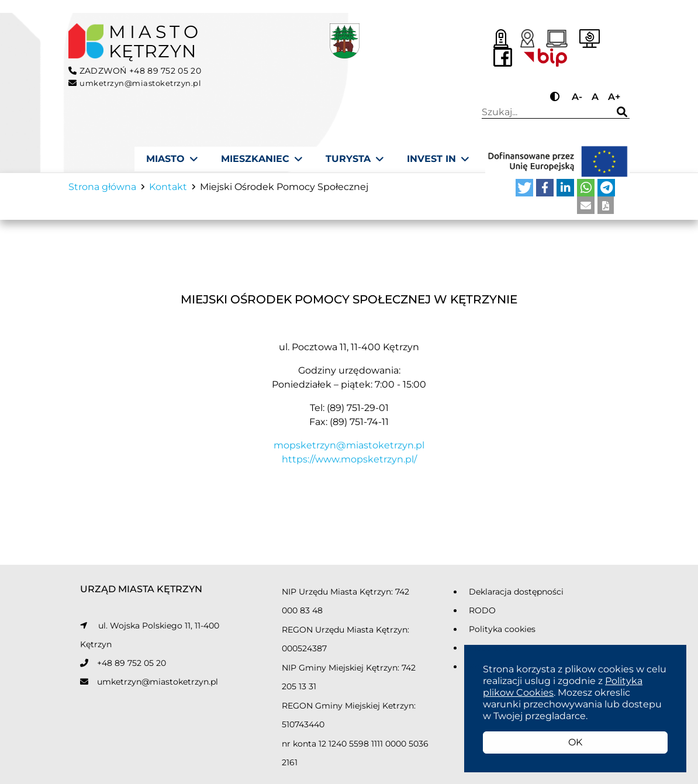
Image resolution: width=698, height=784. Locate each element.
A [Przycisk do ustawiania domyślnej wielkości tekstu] (595, 97)
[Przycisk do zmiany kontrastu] (556, 97)
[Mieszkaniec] (262, 159)
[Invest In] (438, 159)
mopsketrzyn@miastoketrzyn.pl (349, 449)
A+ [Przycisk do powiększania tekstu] (614, 97)
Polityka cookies (502, 634)
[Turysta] (355, 159)
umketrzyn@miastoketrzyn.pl (158, 686)
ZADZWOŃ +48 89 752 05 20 (135, 71)
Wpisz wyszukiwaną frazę (542, 112)
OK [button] (575, 742)
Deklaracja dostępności (516, 596)
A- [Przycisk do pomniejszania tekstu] (577, 97)
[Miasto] (172, 159)
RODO (482, 615)
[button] (524, 192)
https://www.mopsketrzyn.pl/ (349, 463)
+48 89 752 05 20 (132, 668)
